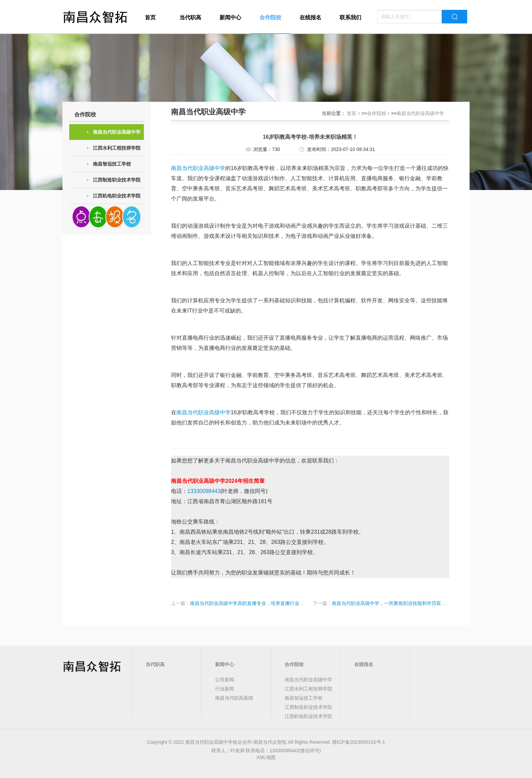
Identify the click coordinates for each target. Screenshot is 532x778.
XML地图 (266, 757)
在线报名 (310, 17)
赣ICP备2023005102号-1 (359, 742)
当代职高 (190, 17)
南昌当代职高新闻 (234, 698)
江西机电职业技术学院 (113, 196)
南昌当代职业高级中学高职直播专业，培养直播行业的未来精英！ (259, 603)
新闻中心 (230, 17)
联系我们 (350, 17)
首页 (150, 17)
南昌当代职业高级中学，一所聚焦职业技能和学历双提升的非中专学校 (405, 603)
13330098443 (204, 491)
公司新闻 (225, 680)
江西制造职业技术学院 (113, 180)
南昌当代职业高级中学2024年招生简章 (218, 481)
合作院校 (270, 17)
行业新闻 (225, 689)
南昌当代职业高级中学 (113, 132)
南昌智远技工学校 (109, 164)
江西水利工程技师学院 (113, 148)
